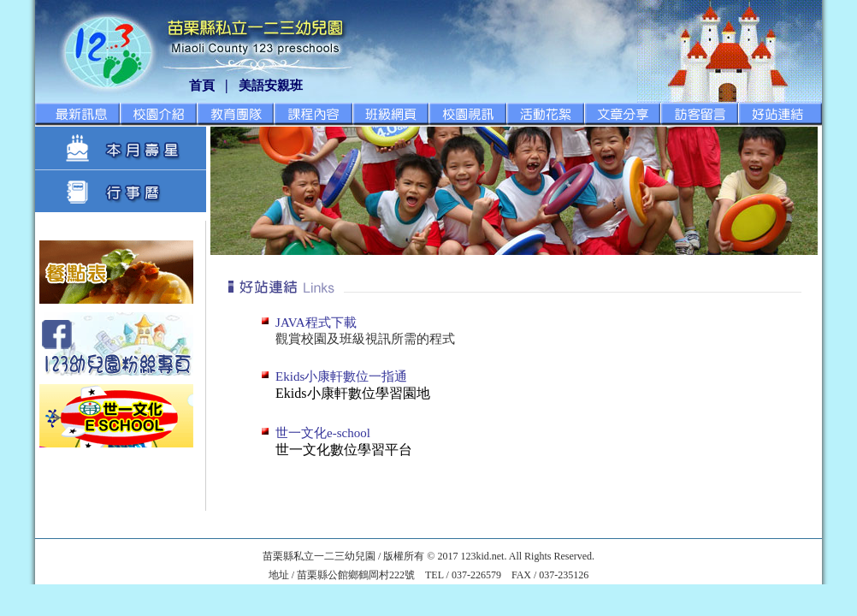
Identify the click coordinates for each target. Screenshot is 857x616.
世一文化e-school (323, 433)
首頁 (202, 86)
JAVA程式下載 (316, 323)
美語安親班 (271, 86)
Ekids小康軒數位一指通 (341, 376)
